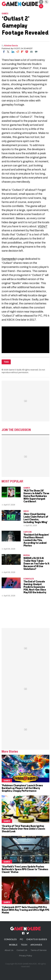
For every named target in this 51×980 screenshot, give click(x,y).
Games (5, 13)
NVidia (27, 555)
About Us (9, 950)
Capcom (27, 532)
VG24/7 (43, 226)
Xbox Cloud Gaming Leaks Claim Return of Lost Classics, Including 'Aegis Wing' (36, 518)
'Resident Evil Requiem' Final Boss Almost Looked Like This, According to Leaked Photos (36, 540)
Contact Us (22, 950)
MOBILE (13, 945)
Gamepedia (9, 259)
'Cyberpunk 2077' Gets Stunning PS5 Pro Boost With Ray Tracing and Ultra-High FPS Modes (25, 910)
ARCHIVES (36, 945)
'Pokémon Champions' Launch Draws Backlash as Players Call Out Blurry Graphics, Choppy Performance (22, 788)
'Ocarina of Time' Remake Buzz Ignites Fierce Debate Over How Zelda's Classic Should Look (23, 829)
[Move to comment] (36, 52)
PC (21, 939)
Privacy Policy (26, 956)
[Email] (31, 52)
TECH (24, 945)
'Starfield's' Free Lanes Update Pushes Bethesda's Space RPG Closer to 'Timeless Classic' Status (25, 869)
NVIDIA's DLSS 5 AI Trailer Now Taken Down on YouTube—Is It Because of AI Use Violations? (36, 563)
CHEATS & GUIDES (37, 939)
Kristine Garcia (11, 45)
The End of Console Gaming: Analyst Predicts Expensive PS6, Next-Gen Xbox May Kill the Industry (35, 587)
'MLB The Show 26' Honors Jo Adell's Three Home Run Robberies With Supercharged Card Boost (36, 496)
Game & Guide (15, 370)
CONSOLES (29, 579)
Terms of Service (38, 950)
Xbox (26, 511)
